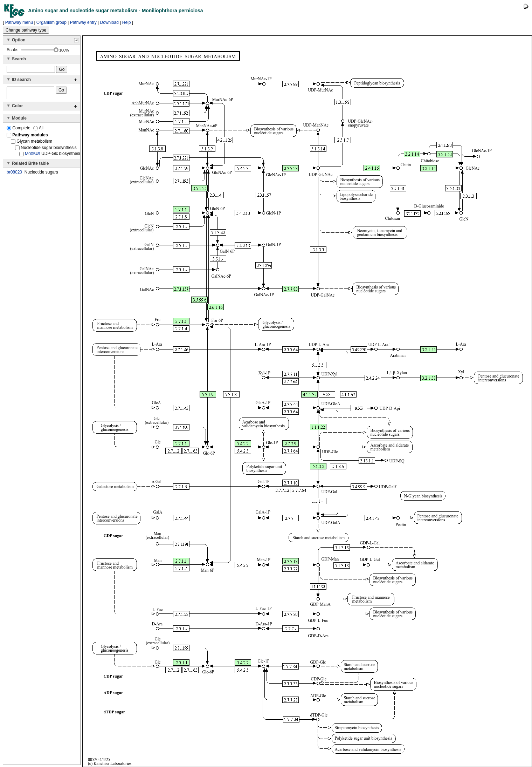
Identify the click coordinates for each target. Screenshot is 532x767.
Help (127, 22)
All (38, 130)
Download (109, 22)
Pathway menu (19, 22)
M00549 (32, 156)
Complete (19, 130)
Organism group (51, 22)
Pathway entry (83, 22)
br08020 (14, 174)
